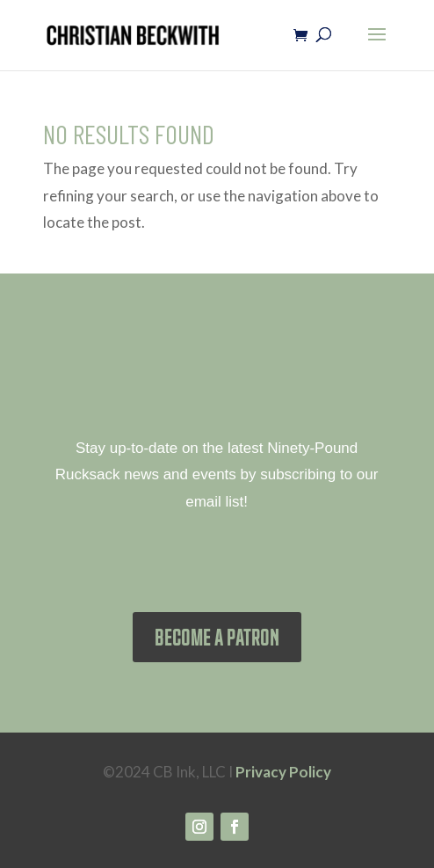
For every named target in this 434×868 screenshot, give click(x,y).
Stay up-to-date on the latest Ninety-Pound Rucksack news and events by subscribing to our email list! (217, 475)
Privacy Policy (283, 772)
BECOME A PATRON (217, 637)
